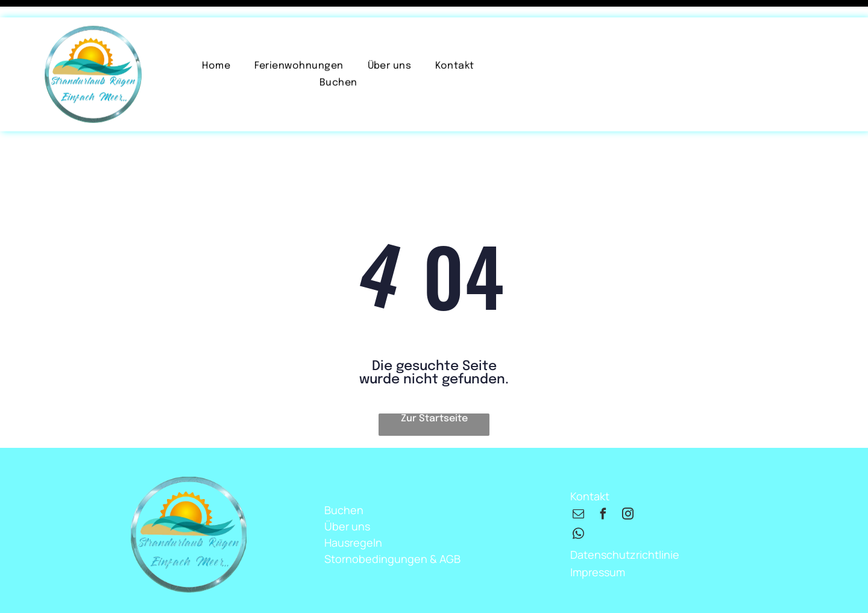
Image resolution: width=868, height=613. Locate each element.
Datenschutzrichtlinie (625, 524)
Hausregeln (353, 512)
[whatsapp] (579, 505)
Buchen (344, 480)
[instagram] (628, 486)
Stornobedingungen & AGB (392, 529)
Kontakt (590, 466)
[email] (579, 486)
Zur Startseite (434, 388)
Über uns (347, 496)
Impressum (598, 542)
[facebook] (603, 486)
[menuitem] (216, 49)
